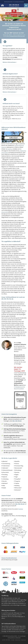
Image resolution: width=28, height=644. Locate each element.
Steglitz (17, 475)
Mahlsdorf (5, 483)
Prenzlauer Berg (19, 466)
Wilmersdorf (18, 488)
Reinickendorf (18, 468)
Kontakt (13, 640)
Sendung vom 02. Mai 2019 (14, 29)
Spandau (17, 472)
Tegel (16, 477)
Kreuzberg (5, 475)
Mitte (4, 486)
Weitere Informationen (10, 62)
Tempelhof (18, 479)
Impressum (23, 640)
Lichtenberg (5, 479)
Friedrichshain (6, 466)
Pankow (17, 464)
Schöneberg (18, 470)
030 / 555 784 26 (7, 640)
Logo (2, 5)
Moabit (4, 488)
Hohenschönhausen (7, 470)
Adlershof (5, 461)
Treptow (16, 145)
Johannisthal (5, 153)
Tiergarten (17, 481)
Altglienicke (23, 151)
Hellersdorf (5, 468)
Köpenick (21, 145)
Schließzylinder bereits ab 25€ (17, 36)
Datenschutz (18, 640)
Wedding (17, 486)
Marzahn (5, 481)
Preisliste (21, 509)
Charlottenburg (6, 464)
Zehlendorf (18, 490)
